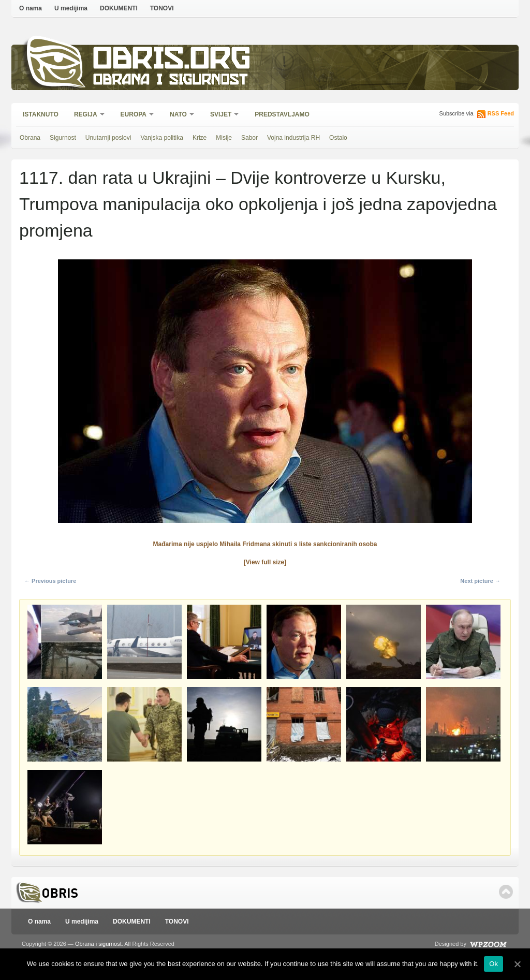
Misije (224, 138)
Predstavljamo (282, 114)
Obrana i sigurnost (170, 81)
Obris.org (172, 61)
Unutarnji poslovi (108, 138)
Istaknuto (41, 114)
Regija (86, 115)
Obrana (30, 138)
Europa (134, 115)
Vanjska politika (162, 138)
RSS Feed (501, 113)
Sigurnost (63, 138)
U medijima (71, 8)
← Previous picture (50, 581)
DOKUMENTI (119, 8)
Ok (494, 964)
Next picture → (480, 581)
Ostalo (338, 138)
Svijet (221, 115)
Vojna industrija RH (293, 138)
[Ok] (517, 964)
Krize (200, 138)
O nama (31, 8)
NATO (179, 115)
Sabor (249, 138)
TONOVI (162, 8)
